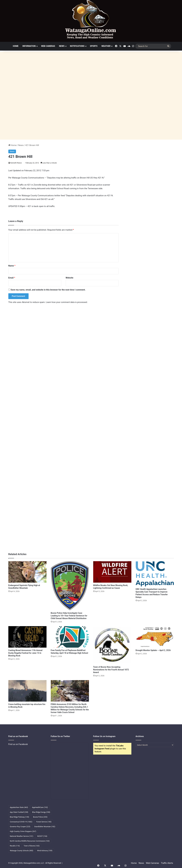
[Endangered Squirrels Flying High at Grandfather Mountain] (27, 572)
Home (16, 46)
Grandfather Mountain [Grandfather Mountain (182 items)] (45, 827)
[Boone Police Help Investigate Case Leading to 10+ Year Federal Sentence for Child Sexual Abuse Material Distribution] (70, 586)
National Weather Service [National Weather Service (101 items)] (22, 836)
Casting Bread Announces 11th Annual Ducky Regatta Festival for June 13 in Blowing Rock (25, 653)
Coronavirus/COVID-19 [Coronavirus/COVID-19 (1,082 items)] (21, 822)
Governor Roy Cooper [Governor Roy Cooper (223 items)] (20, 827)
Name (12, 266)
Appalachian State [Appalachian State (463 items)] (19, 807)
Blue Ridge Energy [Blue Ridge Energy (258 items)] (41, 812)
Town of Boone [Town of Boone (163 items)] (32, 846)
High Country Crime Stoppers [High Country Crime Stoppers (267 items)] (23, 831)
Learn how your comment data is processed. (67, 302)
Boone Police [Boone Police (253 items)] (40, 817)
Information (29, 46)
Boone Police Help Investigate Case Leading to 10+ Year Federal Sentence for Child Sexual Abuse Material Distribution (69, 616)
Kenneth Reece (16, 163)
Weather (106, 46)
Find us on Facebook (18, 744)
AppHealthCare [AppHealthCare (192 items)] (40, 807)
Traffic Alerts (167, 863)
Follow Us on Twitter (60, 736)
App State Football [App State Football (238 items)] (19, 812)
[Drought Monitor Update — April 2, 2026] (155, 637)
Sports (94, 46)
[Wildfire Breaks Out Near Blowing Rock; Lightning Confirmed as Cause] (112, 572)
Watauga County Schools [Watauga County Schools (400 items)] (22, 851)
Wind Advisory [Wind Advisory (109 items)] (45, 851)
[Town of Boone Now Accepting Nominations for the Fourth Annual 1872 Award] (112, 645)
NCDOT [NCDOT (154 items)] (42, 836)
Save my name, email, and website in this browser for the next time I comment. (48, 290)
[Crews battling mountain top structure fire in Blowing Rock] (27, 691)
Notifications (77, 46)
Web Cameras (48, 46)
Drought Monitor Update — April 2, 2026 (153, 650)
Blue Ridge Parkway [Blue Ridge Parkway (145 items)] (20, 817)
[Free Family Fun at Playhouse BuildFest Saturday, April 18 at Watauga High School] (70, 637)
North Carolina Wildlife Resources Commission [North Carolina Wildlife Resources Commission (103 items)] (30, 841)
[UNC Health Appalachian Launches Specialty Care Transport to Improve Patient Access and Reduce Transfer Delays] (155, 574)
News (62, 46)
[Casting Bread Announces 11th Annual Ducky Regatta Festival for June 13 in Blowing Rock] (27, 637)
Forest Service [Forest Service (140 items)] (44, 822)
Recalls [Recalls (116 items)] (15, 846)
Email (12, 278)
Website (69, 278)
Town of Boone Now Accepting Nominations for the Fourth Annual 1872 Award (111, 670)
